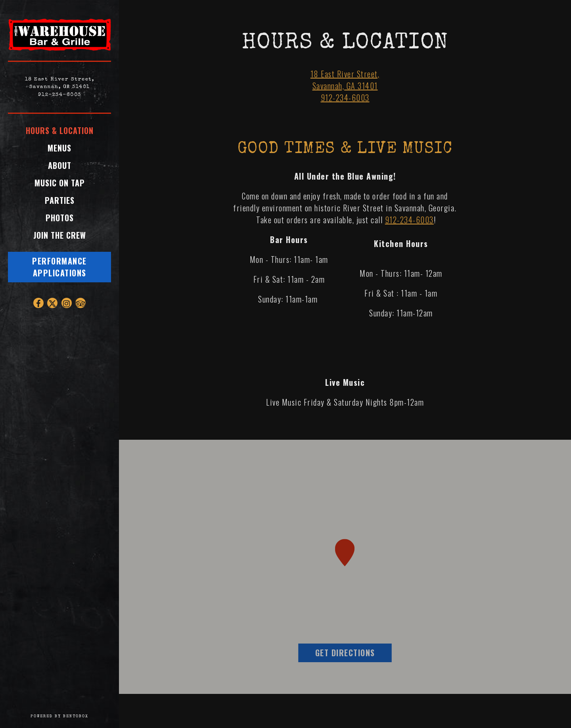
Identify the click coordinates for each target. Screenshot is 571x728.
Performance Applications (59, 267)
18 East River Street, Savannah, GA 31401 (345, 80)
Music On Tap (60, 183)
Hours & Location (60, 130)
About (60, 165)
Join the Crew (62, 235)
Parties (60, 200)
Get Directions (354, 652)
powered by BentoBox (75, 716)
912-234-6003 (60, 95)
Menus (59, 148)
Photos (60, 218)
